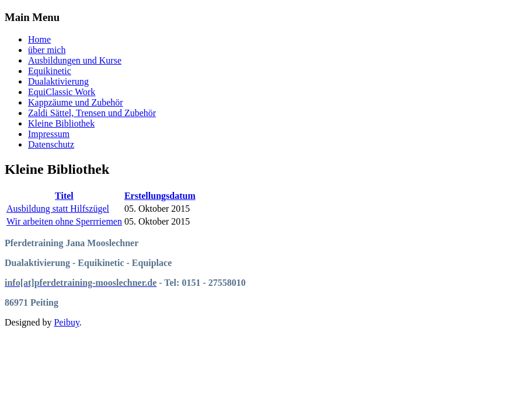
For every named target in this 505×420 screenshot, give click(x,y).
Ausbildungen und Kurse (75, 60)
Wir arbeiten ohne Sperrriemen (64, 221)
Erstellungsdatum (160, 196)
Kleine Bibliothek (61, 123)
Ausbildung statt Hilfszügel (58, 209)
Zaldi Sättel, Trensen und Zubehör (92, 113)
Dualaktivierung (58, 81)
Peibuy (66, 322)
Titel (64, 196)
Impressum (49, 134)
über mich (47, 50)
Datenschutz (51, 144)
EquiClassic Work (62, 92)
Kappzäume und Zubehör (76, 102)
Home (39, 39)
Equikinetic (50, 71)
